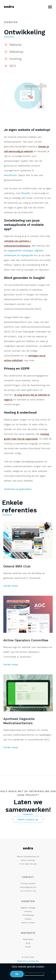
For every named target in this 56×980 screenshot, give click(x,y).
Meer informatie (34, 974)
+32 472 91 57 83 (28, 891)
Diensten (11, 22)
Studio (28, 947)
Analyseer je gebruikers (18, 489)
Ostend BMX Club (17, 566)
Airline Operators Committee (26, 640)
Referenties (28, 939)
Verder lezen (11, 586)
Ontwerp (28, 911)
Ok (17, 974)
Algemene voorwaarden (28, 961)
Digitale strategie (28, 908)
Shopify (26, 193)
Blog (28, 943)
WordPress (10, 175)
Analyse (28, 919)
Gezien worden (28, 923)
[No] (53, 972)
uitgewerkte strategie (20, 250)
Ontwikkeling (28, 915)
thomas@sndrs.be (28, 887)
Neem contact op (28, 819)
